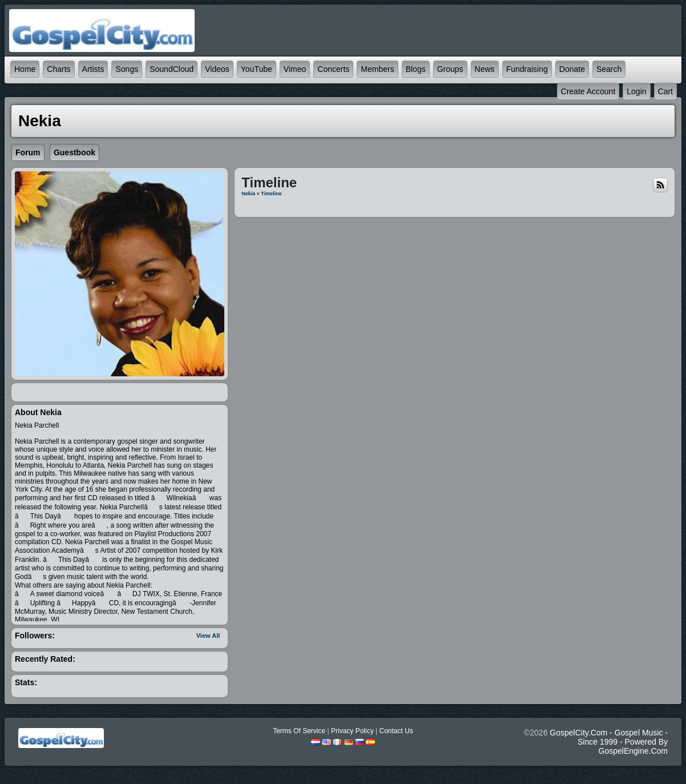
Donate (572, 69)
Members (377, 69)
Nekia (248, 194)
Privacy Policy (352, 731)
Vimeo (295, 69)
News (485, 69)
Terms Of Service (299, 731)
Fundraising (527, 69)
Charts (58, 69)
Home (25, 69)
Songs (127, 69)
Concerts (333, 69)
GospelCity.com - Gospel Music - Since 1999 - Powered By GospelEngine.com (609, 742)
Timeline (271, 194)
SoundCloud (172, 69)
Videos (217, 69)
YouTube (257, 69)
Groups (450, 69)
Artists (93, 69)
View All (208, 636)
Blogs (416, 69)
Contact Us (396, 731)
